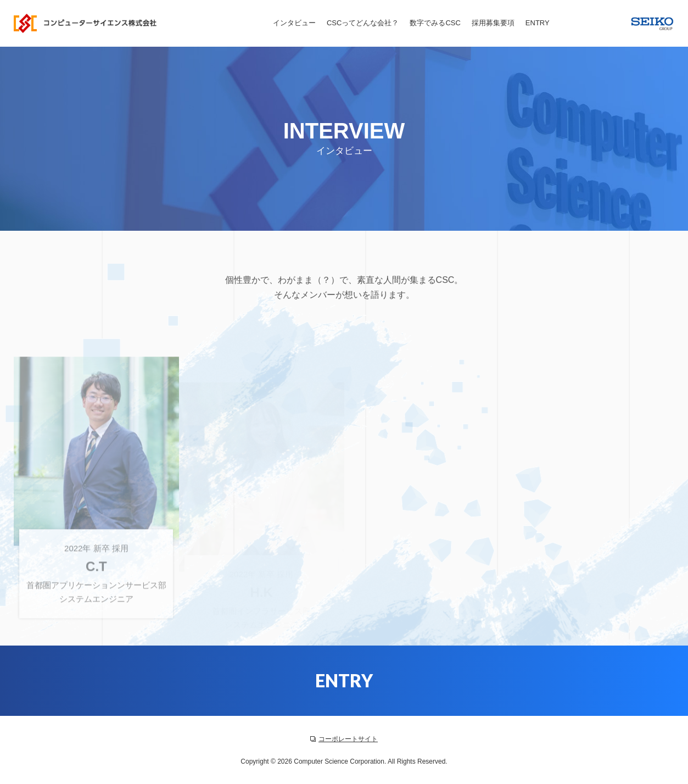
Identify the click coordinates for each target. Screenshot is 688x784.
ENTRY (538, 23)
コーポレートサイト (344, 739)
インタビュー (294, 23)
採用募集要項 (493, 23)
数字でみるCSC (435, 23)
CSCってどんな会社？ (363, 23)
